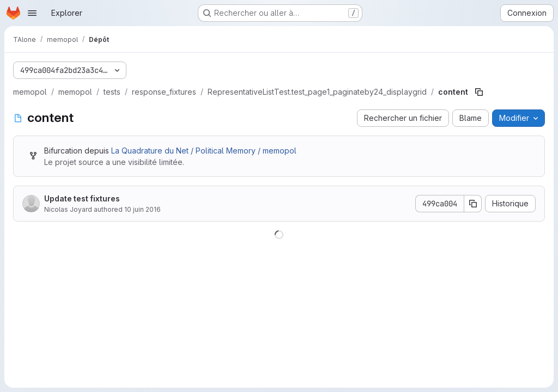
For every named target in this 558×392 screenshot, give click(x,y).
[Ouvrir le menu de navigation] (32, 13)
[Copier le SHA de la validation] (473, 204)
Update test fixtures (82, 198)
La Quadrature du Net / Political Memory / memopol (204, 151)
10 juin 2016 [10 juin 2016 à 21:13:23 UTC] (142, 209)
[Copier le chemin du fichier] (479, 92)
